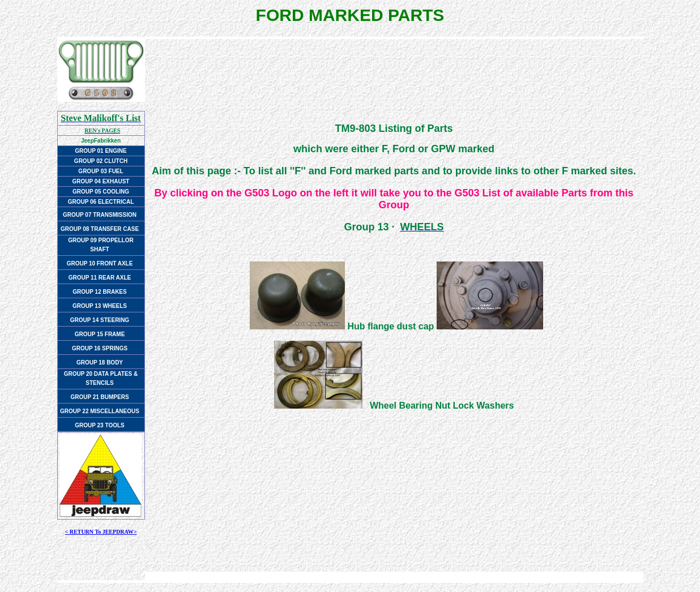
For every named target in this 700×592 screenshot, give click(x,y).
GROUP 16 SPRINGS (100, 348)
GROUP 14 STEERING (100, 320)
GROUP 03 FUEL (101, 171)
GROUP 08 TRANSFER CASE (100, 229)
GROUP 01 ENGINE (101, 151)
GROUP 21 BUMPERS (99, 397)
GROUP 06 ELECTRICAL (101, 202)
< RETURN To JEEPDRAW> (101, 532)
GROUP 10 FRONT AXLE (100, 263)
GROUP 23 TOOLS (99, 425)
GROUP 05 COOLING (101, 192)
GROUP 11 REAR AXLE (100, 278)
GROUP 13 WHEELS (100, 306)
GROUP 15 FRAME (100, 334)
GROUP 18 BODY (100, 363)
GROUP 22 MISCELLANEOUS (100, 411)
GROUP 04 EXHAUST (101, 181)
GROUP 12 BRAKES (99, 292)
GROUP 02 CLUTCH (101, 161)
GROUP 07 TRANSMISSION (100, 215)
